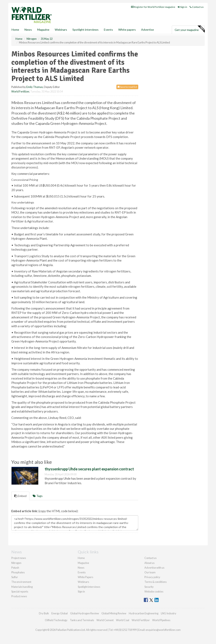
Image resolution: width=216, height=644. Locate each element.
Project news (19, 558)
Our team (150, 572)
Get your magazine (190, 29)
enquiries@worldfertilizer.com (163, 630)
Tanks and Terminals (82, 620)
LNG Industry (169, 613)
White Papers (85, 577)
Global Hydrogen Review (85, 613)
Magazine (43, 30)
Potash (15, 568)
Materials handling (22, 587)
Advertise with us (154, 568)
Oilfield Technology (56, 620)
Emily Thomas (35, 87)
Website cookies (154, 591)
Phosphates (18, 572)
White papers (127, 30)
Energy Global (60, 613)
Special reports (20, 591)
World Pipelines (161, 620)
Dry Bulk (44, 613)
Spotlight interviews (85, 30)
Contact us (197, 7)
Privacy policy (152, 577)
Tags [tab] (38, 496)
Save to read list (127, 87)
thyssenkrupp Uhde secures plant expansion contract (89, 469)
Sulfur (15, 577)
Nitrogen (16, 563)
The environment (21, 582)
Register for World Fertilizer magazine (153, 7)
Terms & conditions (156, 582)
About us (149, 563)
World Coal (123, 620)
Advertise (147, 30)
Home (15, 30)
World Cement (105, 620)
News (81, 568)
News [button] (28, 30)
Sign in (182, 7)
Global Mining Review (114, 613)
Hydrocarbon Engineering (144, 613)
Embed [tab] (20, 496)
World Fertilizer (20, 91)
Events (108, 30)
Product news (19, 596)
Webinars (61, 30)
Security (149, 587)
